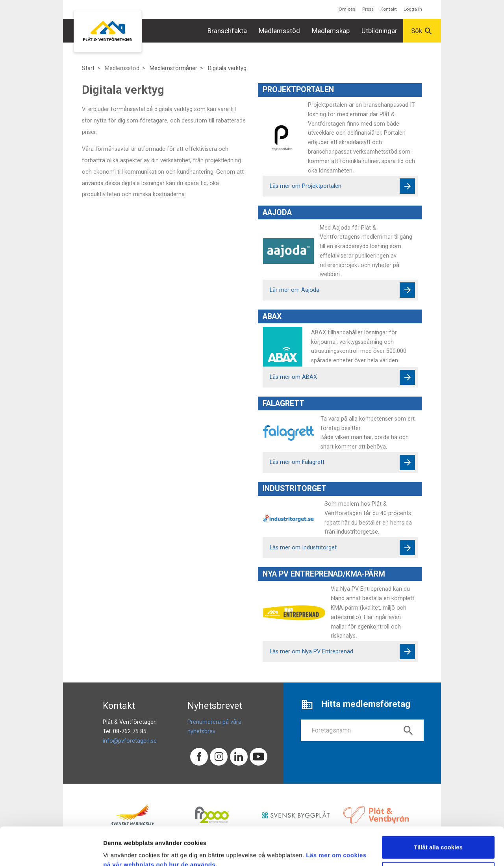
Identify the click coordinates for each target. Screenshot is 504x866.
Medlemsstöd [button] (279, 31)
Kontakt (389, 9)
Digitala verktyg (227, 68)
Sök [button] (422, 31)
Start (88, 68)
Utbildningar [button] (379, 31)
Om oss (347, 9)
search (408, 731)
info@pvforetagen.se (130, 741)
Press (368, 9)
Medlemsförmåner (173, 68)
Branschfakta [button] (227, 31)
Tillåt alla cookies (438, 811)
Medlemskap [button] (331, 31)
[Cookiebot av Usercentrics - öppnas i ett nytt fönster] (51, 851)
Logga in (413, 9)
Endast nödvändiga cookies (438, 837)
